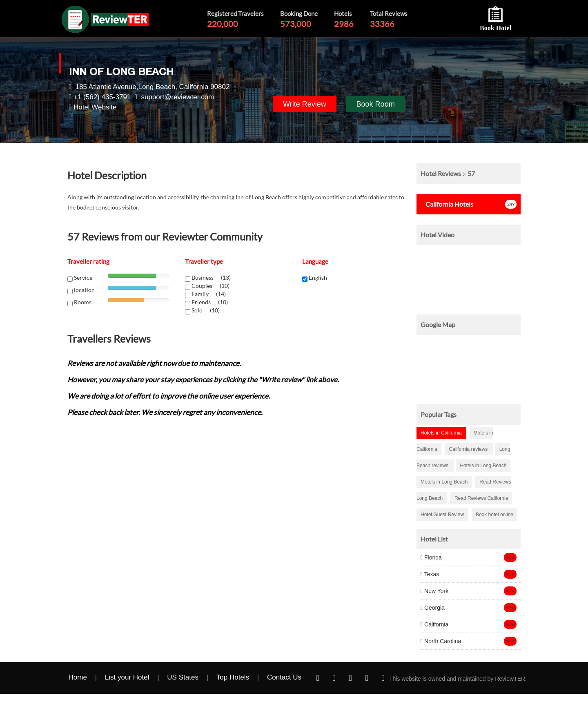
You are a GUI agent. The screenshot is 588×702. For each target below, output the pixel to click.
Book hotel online (494, 515)
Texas (430, 574)
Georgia (433, 608)
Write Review (305, 104)
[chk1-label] (188, 279)
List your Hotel (127, 677)
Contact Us (284, 677)
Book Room (376, 104)
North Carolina (441, 641)
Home (78, 677)
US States (183, 677)
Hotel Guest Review (442, 515)
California (434, 624)
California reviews (469, 449)
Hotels (447, 204)
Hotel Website (95, 107)
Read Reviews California (481, 498)
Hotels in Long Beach (483, 466)
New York (434, 591)
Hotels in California (441, 433)
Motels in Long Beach (444, 482)
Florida (431, 557)
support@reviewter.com (177, 97)
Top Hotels (233, 677)
